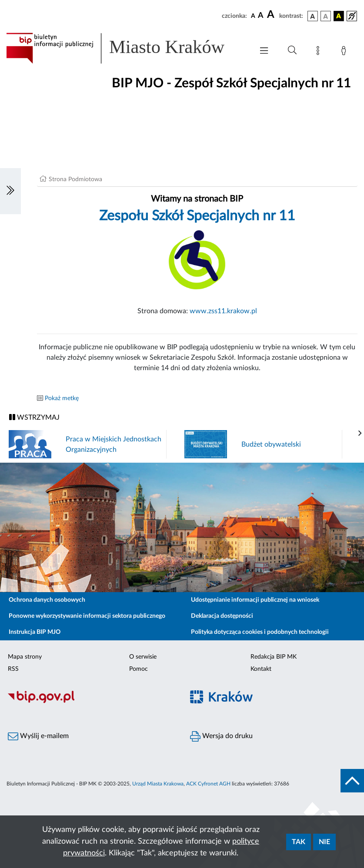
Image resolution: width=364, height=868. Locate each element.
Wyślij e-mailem (38, 736)
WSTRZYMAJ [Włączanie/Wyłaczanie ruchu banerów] (34, 417)
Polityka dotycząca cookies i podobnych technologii (260, 632)
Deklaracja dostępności (222, 616)
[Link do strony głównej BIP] (125, 48)
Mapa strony (25, 657)
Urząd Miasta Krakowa (158, 784)
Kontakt (261, 669)
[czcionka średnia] (261, 16)
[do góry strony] (352, 781)
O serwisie (143, 657)
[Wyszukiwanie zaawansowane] (292, 50)
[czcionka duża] (272, 15)
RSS (13, 669)
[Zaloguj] (345, 52)
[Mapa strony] (320, 52)
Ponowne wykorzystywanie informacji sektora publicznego (87, 616)
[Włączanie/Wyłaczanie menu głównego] (264, 51)
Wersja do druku (221, 736)
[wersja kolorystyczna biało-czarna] (326, 16)
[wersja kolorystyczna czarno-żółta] (339, 16)
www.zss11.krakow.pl (223, 311)
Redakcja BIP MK (274, 657)
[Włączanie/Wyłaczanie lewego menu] (10, 191)
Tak (299, 842)
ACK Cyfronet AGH (208, 784)
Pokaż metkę (62, 398)
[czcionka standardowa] (253, 16)
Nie (324, 842)
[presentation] (360, 434)
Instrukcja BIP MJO (35, 632)
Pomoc (139, 669)
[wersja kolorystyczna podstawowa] (313, 16)
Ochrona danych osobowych (47, 600)
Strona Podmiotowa (75, 179)
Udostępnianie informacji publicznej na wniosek (255, 600)
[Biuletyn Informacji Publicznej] (91, 702)
